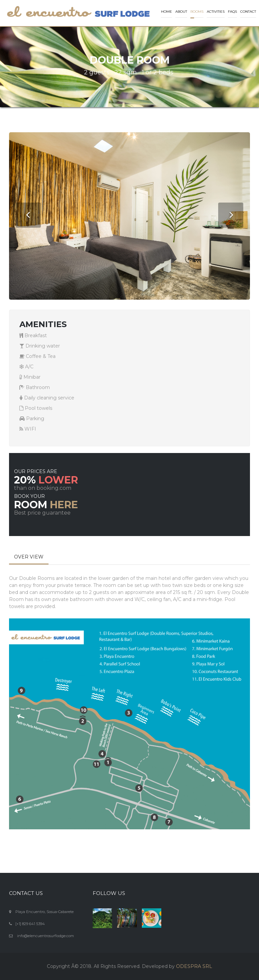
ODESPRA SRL (194, 966)
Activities (216, 12)
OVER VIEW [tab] (29, 557)
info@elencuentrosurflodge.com (46, 936)
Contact (248, 12)
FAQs (232, 12)
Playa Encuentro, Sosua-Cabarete (45, 912)
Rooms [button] (197, 12)
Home (166, 12)
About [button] (181, 12)
